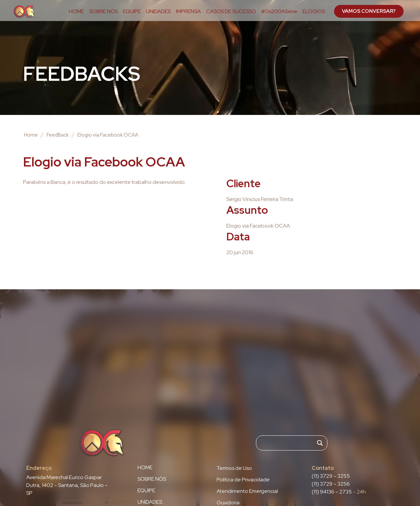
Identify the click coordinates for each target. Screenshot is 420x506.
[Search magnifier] (320, 443)
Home (31, 135)
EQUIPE (132, 11)
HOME (76, 11)
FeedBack (58, 135)
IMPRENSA (188, 11)
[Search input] (289, 443)
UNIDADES (158, 11)
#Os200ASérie (279, 11)
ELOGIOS (314, 11)
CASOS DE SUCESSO (231, 11)
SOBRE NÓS (104, 11)
